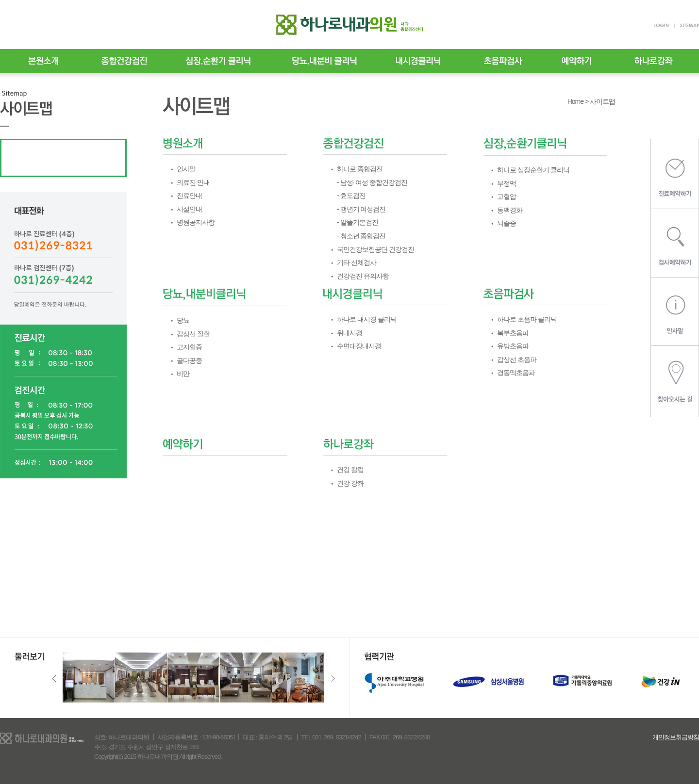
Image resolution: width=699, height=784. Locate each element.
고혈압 (507, 196)
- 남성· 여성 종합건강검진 (372, 182)
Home (575, 101)
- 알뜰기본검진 (358, 222)
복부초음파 (513, 333)
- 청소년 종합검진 (361, 236)
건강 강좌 (350, 483)
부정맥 (507, 183)
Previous (54, 678)
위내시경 (349, 333)
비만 (183, 374)
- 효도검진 (351, 196)
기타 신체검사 (357, 262)
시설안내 (189, 209)
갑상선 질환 (193, 334)
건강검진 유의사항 (363, 276)
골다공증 (189, 360)
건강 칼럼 (350, 470)
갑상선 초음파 (517, 359)
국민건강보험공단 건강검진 (375, 249)
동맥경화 (510, 210)
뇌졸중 (507, 223)
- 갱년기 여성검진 (361, 209)
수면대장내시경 (359, 346)
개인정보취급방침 (676, 737)
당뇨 (183, 320)
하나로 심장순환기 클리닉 (533, 170)
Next (333, 678)
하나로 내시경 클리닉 (367, 319)
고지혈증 (189, 347)
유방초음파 (513, 346)
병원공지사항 (196, 222)
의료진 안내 (193, 182)
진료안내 (189, 196)
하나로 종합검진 (360, 169)
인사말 (186, 169)
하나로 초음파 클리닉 (527, 319)
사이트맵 (602, 101)
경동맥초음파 (516, 373)
